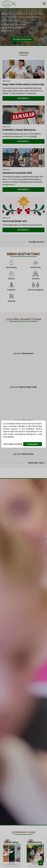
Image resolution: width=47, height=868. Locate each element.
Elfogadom (33, 444)
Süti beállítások (13, 444)
